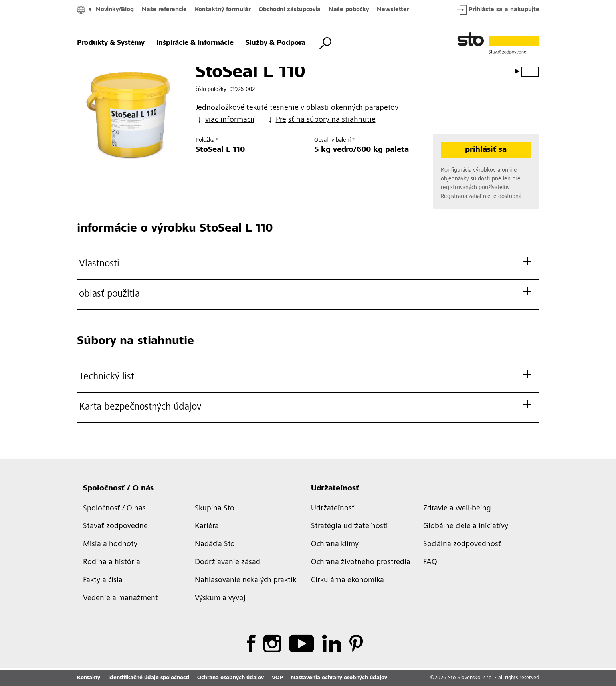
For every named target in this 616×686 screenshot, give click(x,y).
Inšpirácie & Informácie (195, 43)
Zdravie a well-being (457, 509)
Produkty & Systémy (111, 43)
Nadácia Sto (215, 545)
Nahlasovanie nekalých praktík (246, 581)
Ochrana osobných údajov (231, 678)
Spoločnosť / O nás (118, 489)
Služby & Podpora (275, 43)
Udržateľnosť (335, 489)
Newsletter (393, 10)
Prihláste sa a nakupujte (498, 10)
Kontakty (89, 678)
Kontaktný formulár (223, 10)
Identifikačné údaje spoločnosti (149, 678)
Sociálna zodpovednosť (462, 545)
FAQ (430, 563)
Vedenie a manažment (121, 599)
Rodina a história (112, 563)
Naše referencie (164, 10)
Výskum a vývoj (220, 599)
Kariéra (207, 527)
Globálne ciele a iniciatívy (466, 527)
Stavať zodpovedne (115, 527)
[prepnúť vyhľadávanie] (325, 43)
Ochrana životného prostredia (361, 563)
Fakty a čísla (103, 581)
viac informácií (225, 120)
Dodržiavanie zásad (228, 563)
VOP (277, 678)
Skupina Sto (215, 509)
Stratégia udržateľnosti (350, 527)
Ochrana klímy (335, 545)
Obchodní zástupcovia (290, 10)
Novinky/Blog (115, 10)
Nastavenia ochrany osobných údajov (339, 678)
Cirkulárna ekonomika (348, 581)
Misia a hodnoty (110, 545)
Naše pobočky (349, 10)
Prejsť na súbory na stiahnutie (321, 120)
